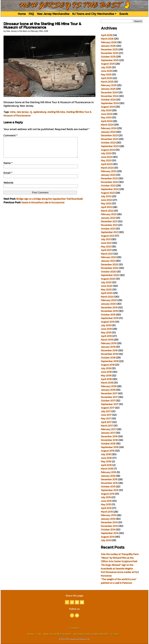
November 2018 (109, 354)
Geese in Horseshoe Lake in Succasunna (43, 207)
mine (13, 112)
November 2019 (109, 311)
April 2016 (106, 465)
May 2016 (106, 461)
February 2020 (109, 300)
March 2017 (107, 426)
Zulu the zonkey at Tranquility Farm (120, 554)
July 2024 (106, 110)
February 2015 (108, 515)
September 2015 (110, 490)
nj (31, 112)
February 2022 (109, 214)
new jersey (23, 112)
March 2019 (107, 340)
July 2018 (106, 368)
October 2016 (108, 444)
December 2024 (109, 92)
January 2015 (108, 519)
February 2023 (109, 171)
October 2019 (108, 315)
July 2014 (106, 540)
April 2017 (106, 422)
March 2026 (107, 39)
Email (8, 177)
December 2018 (109, 350)
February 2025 (109, 85)
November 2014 (109, 526)
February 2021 (108, 257)
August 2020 (108, 279)
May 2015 (106, 504)
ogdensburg (40, 112)
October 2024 (108, 100)
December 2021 (109, 221)
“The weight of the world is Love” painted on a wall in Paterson (119, 581)
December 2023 (109, 135)
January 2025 (108, 89)
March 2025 (107, 82)
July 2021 (106, 239)
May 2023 (106, 160)
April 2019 (106, 336)
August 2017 (108, 408)
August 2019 (108, 322)
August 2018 (108, 365)
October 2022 (108, 186)
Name (8, 167)
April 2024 (106, 121)
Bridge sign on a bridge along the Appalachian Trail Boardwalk (50, 203)
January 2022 (108, 218)
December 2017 (109, 393)
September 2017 (110, 404)
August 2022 (108, 193)
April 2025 (106, 78)
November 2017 (109, 397)
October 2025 (108, 57)
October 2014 (108, 530)
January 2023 (108, 175)
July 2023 (106, 153)
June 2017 (106, 415)
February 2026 (109, 42)
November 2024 (110, 96)
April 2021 (106, 250)
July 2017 (106, 411)
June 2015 (106, 501)
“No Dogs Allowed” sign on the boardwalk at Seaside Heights (117, 567)
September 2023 (110, 146)
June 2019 (106, 329)
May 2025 (106, 75)
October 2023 (108, 143)
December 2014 (109, 522)
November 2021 (109, 225)
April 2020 (107, 293)
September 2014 (110, 533)
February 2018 (109, 386)
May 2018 (106, 375)
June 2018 (106, 372)
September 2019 (110, 318)
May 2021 (106, 247)
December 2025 (109, 49)
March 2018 (107, 383)
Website (8, 187)
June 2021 (106, 243)
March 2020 (107, 297)
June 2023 (106, 157)
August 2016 (108, 451)
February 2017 (108, 429)
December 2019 (109, 307)
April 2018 (106, 379)
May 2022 (106, 203)
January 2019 (108, 347)
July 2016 (106, 454)
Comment (11, 135)
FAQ (31, 14)
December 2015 (109, 479)
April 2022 (106, 207)
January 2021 (108, 261)
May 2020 (106, 290)
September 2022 (110, 189)
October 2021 (108, 229)
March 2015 (107, 512)
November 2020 (110, 268)
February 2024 (109, 128)
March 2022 (107, 211)
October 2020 (108, 272)
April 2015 (106, 508)
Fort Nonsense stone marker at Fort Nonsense (120, 574)
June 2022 (106, 200)
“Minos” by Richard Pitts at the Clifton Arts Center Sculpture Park (119, 560)
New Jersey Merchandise (53, 14)
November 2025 (109, 53)
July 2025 (106, 67)
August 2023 (108, 150)
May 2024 (106, 118)
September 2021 (110, 232)
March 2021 (107, 254)
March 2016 (107, 469)
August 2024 (108, 107)
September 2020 (110, 275)
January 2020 (108, 304)
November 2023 (110, 139)
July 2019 (106, 325)
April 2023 (106, 164)
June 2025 (106, 71)
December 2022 (109, 178)
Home (22, 14)
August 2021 (108, 236)
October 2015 (108, 487)
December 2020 (110, 264)
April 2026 (107, 35)
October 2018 (108, 358)
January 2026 (108, 46)
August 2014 (108, 537)
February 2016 (109, 472)
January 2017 (108, 433)
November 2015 (109, 483)
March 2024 (107, 125)
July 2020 (106, 282)
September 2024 (110, 103)
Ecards (124, 14)
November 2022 (109, 182)
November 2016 (109, 440)
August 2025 (108, 64)
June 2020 (107, 286)
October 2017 (108, 401)
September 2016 (110, 447)
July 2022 (106, 196)
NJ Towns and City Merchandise (94, 14)
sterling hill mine (56, 112)
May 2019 (106, 333)
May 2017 (106, 418)
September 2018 (110, 361)
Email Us (74, 628)
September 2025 (110, 60)
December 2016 (109, 436)
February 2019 (109, 343)
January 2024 (108, 132)
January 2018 (108, 390)
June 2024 (106, 114)
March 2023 (107, 168)
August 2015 (108, 494)
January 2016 (108, 476)
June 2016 (106, 458)
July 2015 (106, 497)
